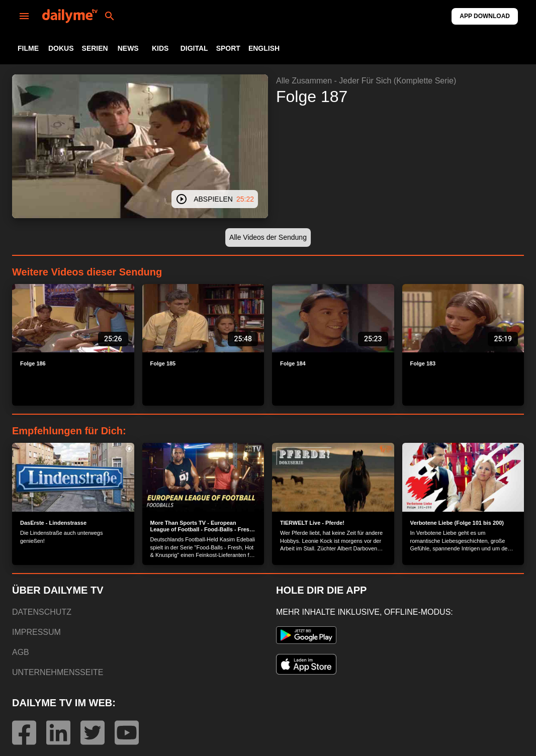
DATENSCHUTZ (42, 612)
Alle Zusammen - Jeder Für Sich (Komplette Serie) (366, 81)
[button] (268, 238)
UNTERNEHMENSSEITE (58, 672)
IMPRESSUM (36, 632)
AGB (21, 652)
